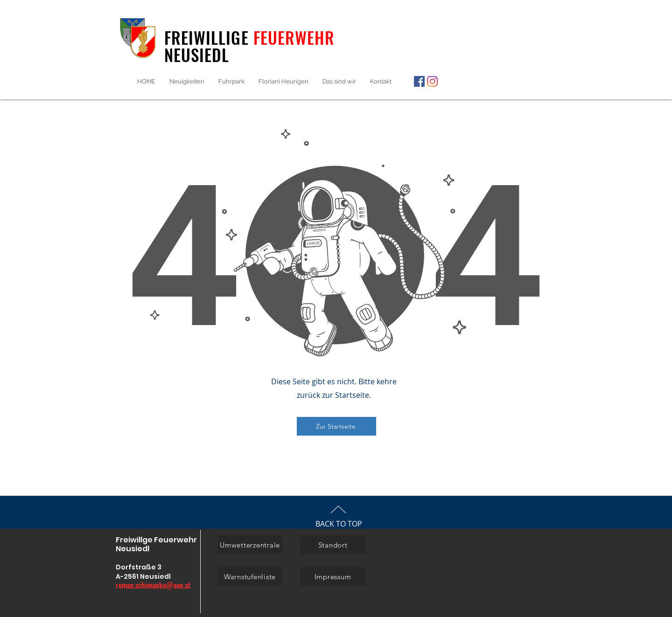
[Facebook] (419, 81)
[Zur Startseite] (336, 426)
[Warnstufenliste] (250, 576)
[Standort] (333, 545)
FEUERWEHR (294, 37)
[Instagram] (432, 81)
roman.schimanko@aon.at (153, 585)
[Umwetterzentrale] (250, 545)
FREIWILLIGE (209, 37)
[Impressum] (333, 576)
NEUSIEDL (197, 55)
